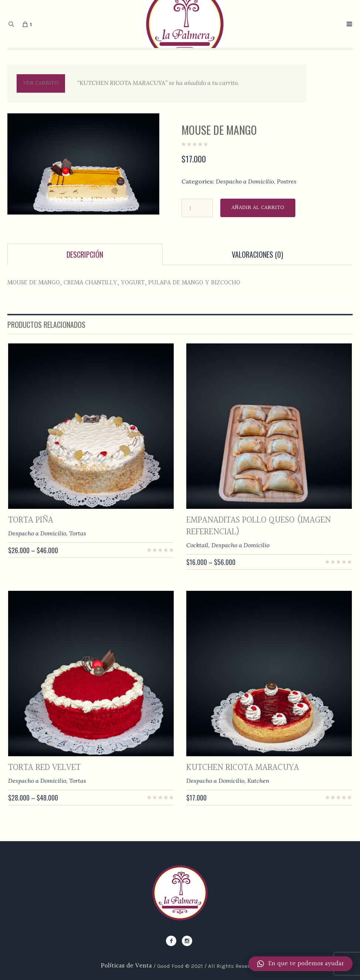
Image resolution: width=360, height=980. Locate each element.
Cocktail (197, 545)
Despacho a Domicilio (245, 181)
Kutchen (258, 781)
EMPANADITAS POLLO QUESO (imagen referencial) (259, 526)
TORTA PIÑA (31, 520)
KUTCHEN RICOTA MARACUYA (243, 768)
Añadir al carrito (258, 208)
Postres (287, 181)
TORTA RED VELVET (44, 768)
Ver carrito (41, 83)
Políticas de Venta (126, 966)
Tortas (78, 533)
